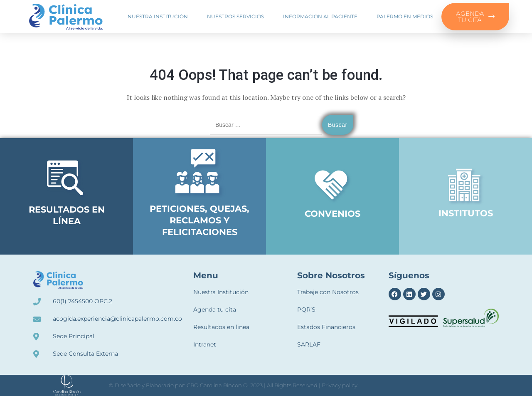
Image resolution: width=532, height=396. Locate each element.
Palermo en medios (405, 16)
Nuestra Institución (158, 16)
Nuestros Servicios (235, 16)
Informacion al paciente (320, 16)
